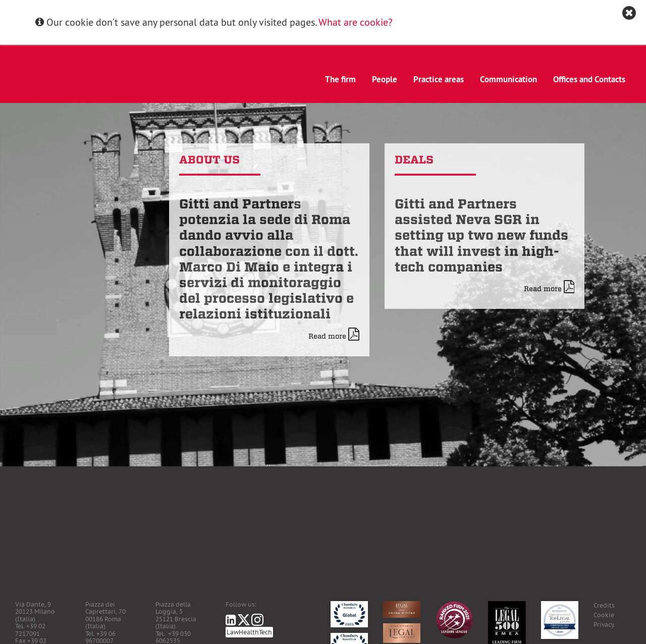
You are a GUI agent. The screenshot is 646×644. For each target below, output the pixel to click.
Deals (414, 159)
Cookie (604, 615)
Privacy (604, 625)
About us (209, 159)
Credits (604, 605)
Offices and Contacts (589, 79)
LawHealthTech (249, 632)
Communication (508, 79)
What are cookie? (356, 22)
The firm (340, 79)
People (385, 79)
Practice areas (439, 79)
